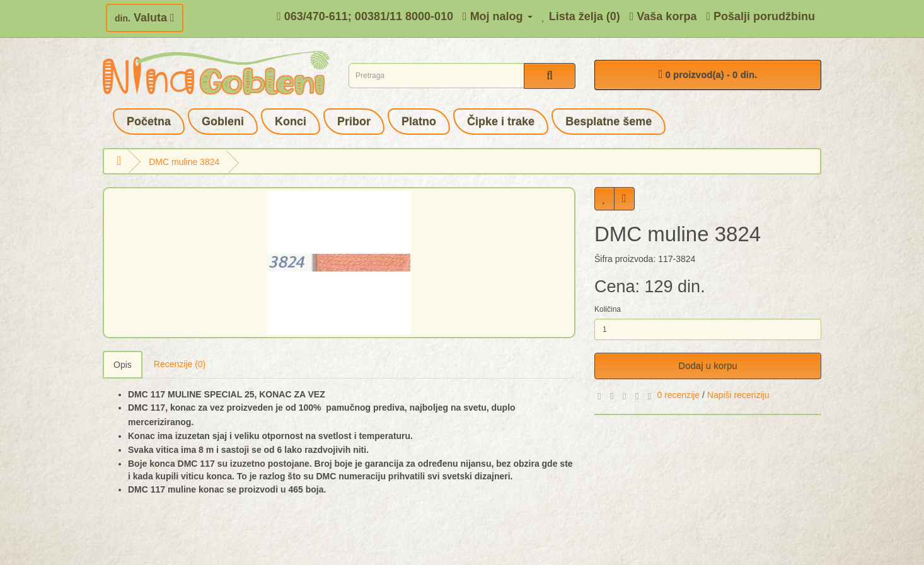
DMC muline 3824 (184, 162)
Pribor (354, 122)
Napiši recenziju (738, 395)
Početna (149, 122)
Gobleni (223, 122)
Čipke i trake (501, 122)
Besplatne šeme (609, 122)
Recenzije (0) (180, 364)
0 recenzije (678, 395)
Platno (419, 122)
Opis (123, 365)
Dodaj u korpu (707, 366)
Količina (608, 309)
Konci (291, 122)
